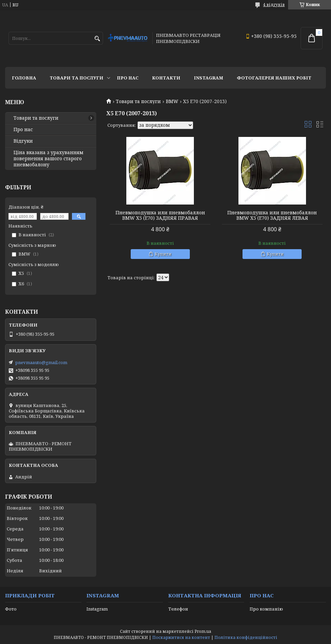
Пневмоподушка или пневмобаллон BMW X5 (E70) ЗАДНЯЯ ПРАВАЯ (160, 215)
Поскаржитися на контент (181, 637)
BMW (172, 101)
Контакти (166, 78)
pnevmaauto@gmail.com (41, 362)
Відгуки (23, 141)
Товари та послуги (77, 78)
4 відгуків (274, 5)
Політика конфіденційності (246, 637)
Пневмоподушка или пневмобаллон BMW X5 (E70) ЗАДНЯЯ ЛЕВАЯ (272, 215)
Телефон (178, 609)
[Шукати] (97, 39)
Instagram (209, 78)
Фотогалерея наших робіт (274, 78)
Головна (24, 78)
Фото (11, 609)
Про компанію (266, 609)
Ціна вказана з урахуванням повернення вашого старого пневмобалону (48, 159)
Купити (163, 254)
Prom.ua (203, 631)
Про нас (128, 78)
